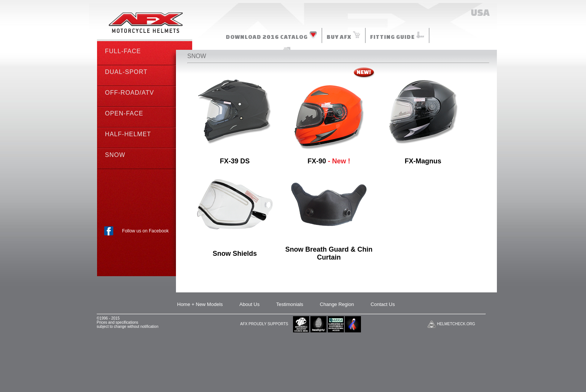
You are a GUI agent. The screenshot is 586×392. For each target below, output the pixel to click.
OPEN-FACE (124, 113)
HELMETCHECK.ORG (456, 324)
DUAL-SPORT (126, 72)
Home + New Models (200, 304)
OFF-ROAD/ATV (130, 93)
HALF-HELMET (128, 134)
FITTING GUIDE (397, 35)
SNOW (115, 155)
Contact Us (382, 304)
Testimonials (290, 304)
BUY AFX (344, 35)
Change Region (337, 304)
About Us (249, 304)
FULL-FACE (123, 51)
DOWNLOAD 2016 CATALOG (271, 35)
